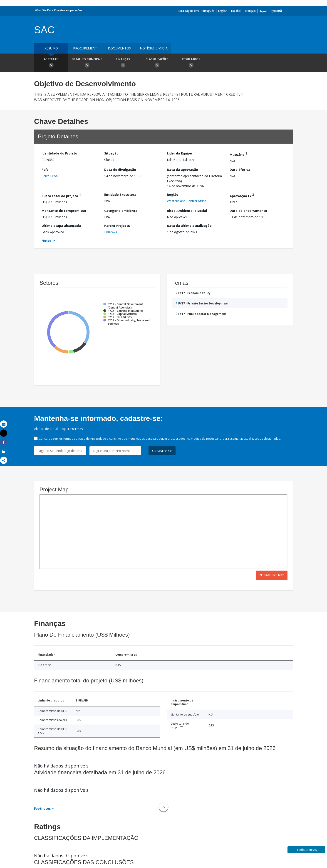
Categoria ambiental (121, 211)
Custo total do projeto (61, 195)
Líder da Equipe (179, 153)
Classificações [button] (157, 63)
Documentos (119, 48)
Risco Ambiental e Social (187, 211)
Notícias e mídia (154, 48)
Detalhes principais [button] (87, 63)
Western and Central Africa (187, 201)
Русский (276, 11)
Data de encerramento (248, 211)
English (223, 11)
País (45, 170)
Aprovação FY (242, 195)
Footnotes (42, 808)
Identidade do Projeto (59, 153)
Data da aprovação (182, 170)
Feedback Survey (306, 850)
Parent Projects (117, 226)
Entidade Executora (120, 195)
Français (250, 11)
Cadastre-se (162, 451)
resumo (51, 48)
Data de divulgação (120, 170)
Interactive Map (272, 575)
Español (236, 11)
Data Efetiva (240, 170)
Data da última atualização (189, 226)
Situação (111, 153)
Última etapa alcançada (61, 226)
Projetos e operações (68, 10)
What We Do (43, 10)
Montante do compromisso (64, 211)
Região (173, 195)
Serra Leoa (50, 176)
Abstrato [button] (51, 63)
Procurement (85, 48)
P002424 (111, 232)
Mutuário (238, 154)
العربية (263, 11)
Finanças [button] (123, 63)
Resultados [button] (191, 63)
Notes (47, 241)
